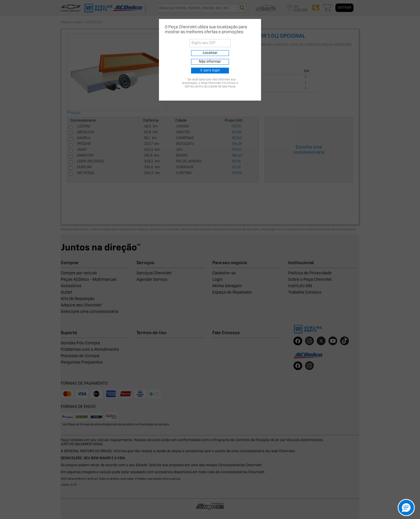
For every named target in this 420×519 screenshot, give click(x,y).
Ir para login (210, 71)
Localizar (210, 53)
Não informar (210, 62)
